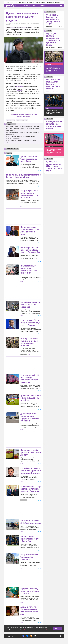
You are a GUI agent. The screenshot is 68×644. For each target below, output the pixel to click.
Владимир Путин (11, 120)
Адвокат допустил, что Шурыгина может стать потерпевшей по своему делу (29, 610)
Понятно (57, 628)
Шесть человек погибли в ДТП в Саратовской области (31, 522)
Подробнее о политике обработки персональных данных (36, 629)
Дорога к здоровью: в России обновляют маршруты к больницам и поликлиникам (30, 417)
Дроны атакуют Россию (26, 2)
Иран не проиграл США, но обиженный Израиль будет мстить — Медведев (30, 323)
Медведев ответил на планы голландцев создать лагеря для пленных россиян (30, 230)
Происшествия (50, 146)
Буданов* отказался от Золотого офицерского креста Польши (29, 159)
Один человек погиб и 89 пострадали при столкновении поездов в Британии (30, 378)
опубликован (13, 34)
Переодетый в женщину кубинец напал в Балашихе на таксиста (30, 591)
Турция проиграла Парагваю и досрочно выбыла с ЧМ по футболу (31, 398)
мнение (49, 31)
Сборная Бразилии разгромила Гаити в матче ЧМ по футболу (30, 539)
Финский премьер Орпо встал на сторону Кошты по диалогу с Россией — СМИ (30, 250)
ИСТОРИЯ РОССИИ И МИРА (53, 91)
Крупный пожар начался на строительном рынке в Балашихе (23, 126)
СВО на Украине (40, 2)
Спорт (47, 108)
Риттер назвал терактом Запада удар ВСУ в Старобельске (29, 557)
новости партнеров (13, 149)
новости (9, 153)
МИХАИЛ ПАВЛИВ (50, 48)
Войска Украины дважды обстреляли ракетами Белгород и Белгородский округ (24, 176)
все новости (49, 27)
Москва (9, 27)
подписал (20, 90)
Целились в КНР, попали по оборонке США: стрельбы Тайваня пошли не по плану (54, 166)
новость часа (51, 12)
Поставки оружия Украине (55, 2)
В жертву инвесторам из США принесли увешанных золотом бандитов (54, 125)
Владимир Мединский (22, 120)
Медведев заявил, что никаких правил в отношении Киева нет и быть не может (29, 269)
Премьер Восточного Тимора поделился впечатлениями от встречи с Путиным (31, 489)
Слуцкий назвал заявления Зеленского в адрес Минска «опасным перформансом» (31, 471)
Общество (48, 64)
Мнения (42, 5)
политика (50, 119)
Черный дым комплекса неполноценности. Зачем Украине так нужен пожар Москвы (53, 39)
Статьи (35, 5)
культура (50, 77)
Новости (27, 5)
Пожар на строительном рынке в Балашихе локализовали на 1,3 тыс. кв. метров (30, 194)
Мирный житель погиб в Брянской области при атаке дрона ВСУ (31, 452)
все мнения (59, 48)
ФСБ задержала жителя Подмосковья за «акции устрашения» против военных (29, 342)
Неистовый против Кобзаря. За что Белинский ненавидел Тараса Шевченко (53, 84)
